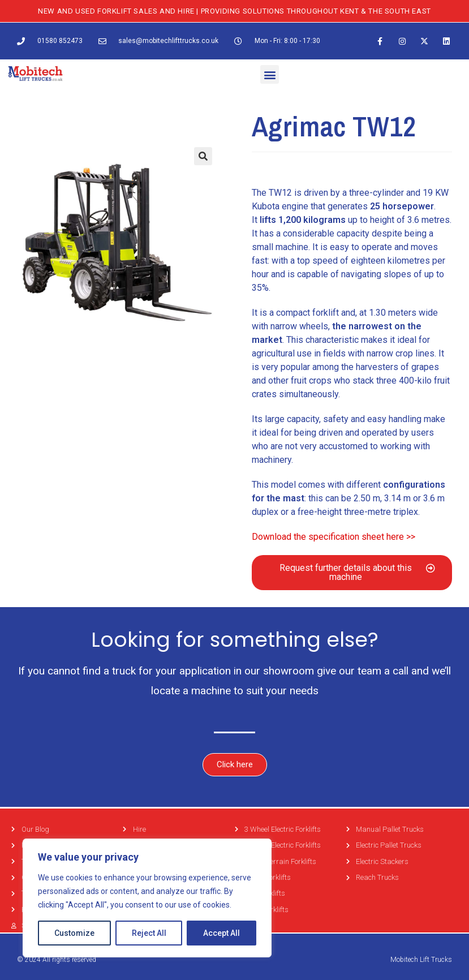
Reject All (149, 933)
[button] (270, 74)
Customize (74, 933)
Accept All (221, 933)
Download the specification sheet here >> (334, 537)
